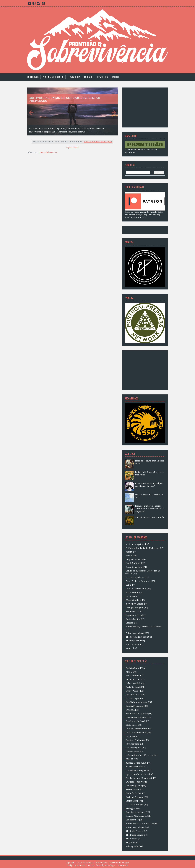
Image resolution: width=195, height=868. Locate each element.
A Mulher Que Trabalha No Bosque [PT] (145, 548)
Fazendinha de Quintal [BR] (139, 714)
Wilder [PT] (131, 648)
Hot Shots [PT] (133, 596)
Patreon (116, 77)
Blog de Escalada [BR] (136, 559)
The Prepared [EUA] (135, 641)
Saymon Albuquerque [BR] (139, 816)
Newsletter (103, 77)
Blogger (126, 863)
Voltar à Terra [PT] (135, 644)
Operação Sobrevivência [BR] (139, 774)
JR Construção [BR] (135, 744)
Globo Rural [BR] (134, 725)
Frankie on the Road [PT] (138, 721)
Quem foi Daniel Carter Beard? (150, 517)
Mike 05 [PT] (132, 759)
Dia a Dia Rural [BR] (135, 695)
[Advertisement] (142, 107)
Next (114, 112)
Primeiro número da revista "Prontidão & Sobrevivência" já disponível (150, 509)
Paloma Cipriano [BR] (136, 786)
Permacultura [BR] (135, 789)
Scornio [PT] (132, 623)
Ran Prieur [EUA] (134, 611)
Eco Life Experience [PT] (137, 577)
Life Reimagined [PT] (136, 748)
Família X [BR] (132, 710)
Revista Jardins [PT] (135, 619)
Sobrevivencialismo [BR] (137, 633)
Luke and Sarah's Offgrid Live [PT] (142, 755)
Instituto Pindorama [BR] (138, 740)
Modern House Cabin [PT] (138, 763)
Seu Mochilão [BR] (134, 820)
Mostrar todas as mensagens (98, 142)
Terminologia (74, 77)
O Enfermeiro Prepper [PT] (139, 770)
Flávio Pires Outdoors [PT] (138, 717)
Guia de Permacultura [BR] (139, 729)
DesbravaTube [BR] (135, 691)
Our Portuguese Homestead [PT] (141, 778)
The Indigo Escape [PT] (137, 835)
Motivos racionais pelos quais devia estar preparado (65, 99)
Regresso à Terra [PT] (136, 615)
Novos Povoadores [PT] (137, 604)
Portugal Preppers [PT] (137, 608)
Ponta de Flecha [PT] (136, 793)
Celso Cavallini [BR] (135, 683)
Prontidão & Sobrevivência (95, 863)
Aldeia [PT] (131, 552)
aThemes (81, 865)
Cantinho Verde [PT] (135, 563)
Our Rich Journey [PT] (136, 782)
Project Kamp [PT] (134, 801)
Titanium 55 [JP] (134, 839)
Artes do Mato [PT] (135, 676)
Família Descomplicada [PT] (139, 702)
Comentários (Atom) (48, 152)
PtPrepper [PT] (133, 808)
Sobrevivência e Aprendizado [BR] (142, 824)
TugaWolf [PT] (133, 843)
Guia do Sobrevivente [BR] (138, 589)
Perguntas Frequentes (53, 77)
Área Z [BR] (131, 556)
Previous (31, 112)
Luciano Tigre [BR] (135, 752)
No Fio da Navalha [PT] (137, 767)
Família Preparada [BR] (137, 706)
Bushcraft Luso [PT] (135, 679)
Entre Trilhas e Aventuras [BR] (140, 581)
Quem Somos (33, 77)
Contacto (89, 77)
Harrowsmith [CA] (134, 592)
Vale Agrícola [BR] (134, 846)
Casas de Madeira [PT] (136, 567)
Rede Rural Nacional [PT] (138, 812)
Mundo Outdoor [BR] (136, 600)
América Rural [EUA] (136, 668)
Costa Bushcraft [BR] (135, 687)
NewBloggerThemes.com (117, 865)
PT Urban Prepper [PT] (137, 805)
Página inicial (73, 148)
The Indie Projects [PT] (137, 831)
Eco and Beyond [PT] (136, 698)
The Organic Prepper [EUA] (139, 637)
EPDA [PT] (131, 585)
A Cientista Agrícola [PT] (137, 544)
